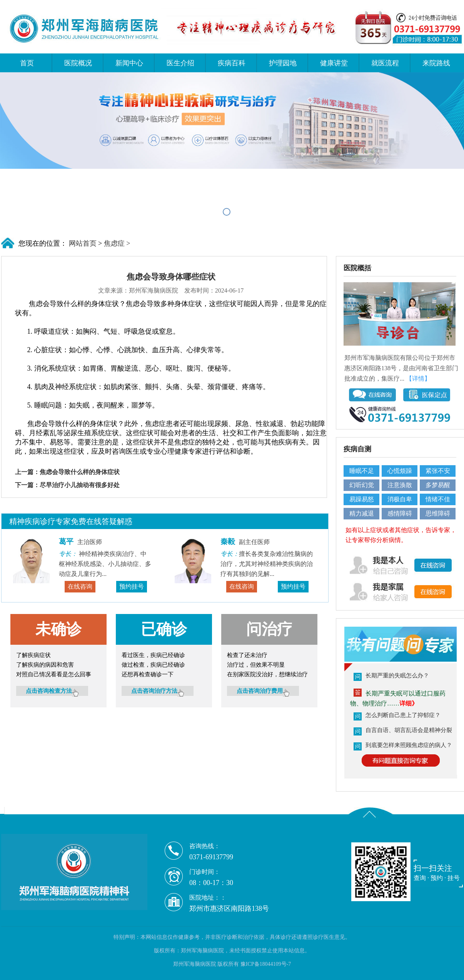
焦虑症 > (117, 243)
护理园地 (283, 63)
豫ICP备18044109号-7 (266, 964)
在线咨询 (80, 587)
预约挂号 (132, 587)
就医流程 (385, 63)
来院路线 (436, 63)
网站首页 (82, 243)
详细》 (409, 703)
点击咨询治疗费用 (263, 691)
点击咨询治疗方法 (158, 691)
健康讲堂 (334, 63)
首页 (27, 63)
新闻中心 (129, 63)
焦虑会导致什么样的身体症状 (80, 472)
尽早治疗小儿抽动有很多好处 (80, 485)
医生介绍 (180, 63)
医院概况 (78, 63)
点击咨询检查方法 (52, 691)
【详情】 (418, 379)
